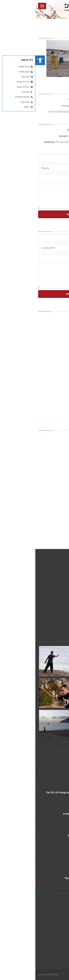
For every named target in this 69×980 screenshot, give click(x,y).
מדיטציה (55, 371)
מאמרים (55, 411)
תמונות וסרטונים (51, 397)
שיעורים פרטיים (52, 377)
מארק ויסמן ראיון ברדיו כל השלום (49, 835)
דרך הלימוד (50, 331)
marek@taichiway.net (39, 106)
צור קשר (55, 417)
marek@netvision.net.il (47, 136)
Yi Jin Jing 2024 (57, 771)
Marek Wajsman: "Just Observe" (48, 878)
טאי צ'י (56, 384)
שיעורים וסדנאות (51, 344)
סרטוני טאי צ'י (49, 404)
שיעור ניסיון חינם (48, 351)
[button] (5, 60)
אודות (57, 324)
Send (35, 214)
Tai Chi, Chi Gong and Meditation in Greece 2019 (38, 792)
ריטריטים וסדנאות (47, 357)
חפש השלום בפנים (57, 857)
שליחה (34, 294)
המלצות (52, 337)
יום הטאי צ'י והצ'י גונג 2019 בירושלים (47, 814)
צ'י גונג (56, 391)
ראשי (57, 317)
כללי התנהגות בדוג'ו (46, 364)
